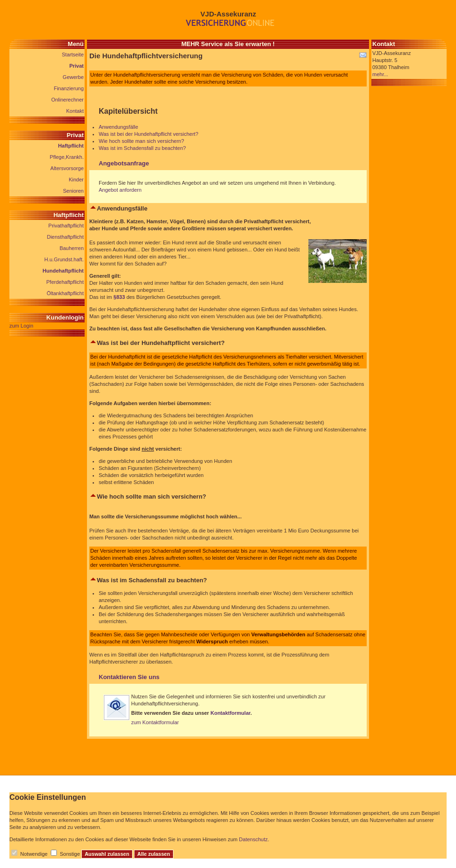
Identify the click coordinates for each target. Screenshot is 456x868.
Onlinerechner (67, 100)
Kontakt (75, 111)
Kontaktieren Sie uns (129, 677)
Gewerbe (73, 77)
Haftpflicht (71, 146)
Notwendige (34, 854)
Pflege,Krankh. (67, 157)
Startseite (73, 55)
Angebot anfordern (120, 190)
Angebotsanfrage (124, 163)
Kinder (76, 180)
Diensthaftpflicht (65, 237)
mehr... (380, 74)
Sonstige (70, 854)
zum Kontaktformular (155, 722)
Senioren (73, 191)
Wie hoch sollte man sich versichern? (142, 141)
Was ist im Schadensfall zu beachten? (142, 148)
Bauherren (72, 248)
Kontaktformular (231, 713)
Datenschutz (253, 839)
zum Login (21, 326)
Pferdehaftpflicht (65, 282)
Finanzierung (69, 88)
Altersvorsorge (67, 168)
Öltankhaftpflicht (65, 293)
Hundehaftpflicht (63, 271)
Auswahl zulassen (107, 854)
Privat (76, 66)
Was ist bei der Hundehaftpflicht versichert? (149, 134)
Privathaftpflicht (66, 226)
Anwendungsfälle (118, 127)
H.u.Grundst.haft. (64, 259)
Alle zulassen (154, 854)
